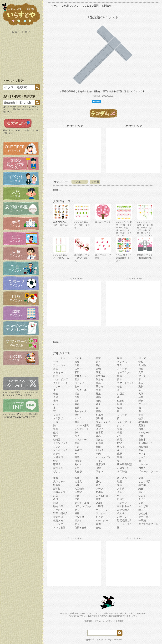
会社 (56, 362)
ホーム (55, 6)
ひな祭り (79, 517)
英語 (77, 457)
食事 (77, 386)
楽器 (98, 436)
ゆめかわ (143, 513)
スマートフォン (126, 383)
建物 (98, 369)
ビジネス (122, 362)
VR (119, 496)
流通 (120, 454)
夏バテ (78, 464)
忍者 (77, 499)
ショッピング (61, 379)
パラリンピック (83, 506)
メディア (101, 429)
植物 (98, 411)
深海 (56, 478)
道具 (98, 362)
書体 (98, 524)
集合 (141, 450)
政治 (56, 432)
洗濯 (98, 468)
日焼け (121, 499)
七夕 (77, 510)
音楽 (77, 379)
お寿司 (99, 443)
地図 (120, 482)
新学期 (57, 489)
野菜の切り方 (61, 513)
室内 (98, 454)
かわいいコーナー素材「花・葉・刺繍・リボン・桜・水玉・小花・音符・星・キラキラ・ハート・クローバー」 (145, 230)
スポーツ (79, 369)
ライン (99, 471)
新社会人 (58, 468)
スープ (99, 489)
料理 (56, 376)
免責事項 (119, 621)
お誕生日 (58, 457)
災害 (77, 394)
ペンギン (122, 503)
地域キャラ (59, 492)
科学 (141, 397)
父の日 (142, 496)
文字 (141, 372)
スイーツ (122, 369)
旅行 (141, 369)
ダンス (57, 447)
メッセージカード (127, 524)
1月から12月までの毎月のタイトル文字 (124, 258)
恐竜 (120, 492)
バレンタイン (103, 457)
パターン (122, 517)
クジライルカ (82, 503)
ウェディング (103, 422)
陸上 (141, 510)
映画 (120, 432)
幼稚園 (57, 440)
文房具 (95, 182)
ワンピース (102, 513)
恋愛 (77, 397)
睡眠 (141, 401)
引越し (99, 440)
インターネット (83, 390)
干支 (141, 415)
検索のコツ (29, 130)
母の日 (142, 499)
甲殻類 (57, 485)
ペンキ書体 (59, 528)
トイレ (99, 461)
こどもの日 (102, 496)
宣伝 (98, 528)
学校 (141, 362)
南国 (77, 422)
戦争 (98, 404)
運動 (98, 397)
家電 (98, 372)
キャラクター (124, 372)
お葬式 (78, 450)
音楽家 (78, 492)
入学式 (121, 489)
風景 (77, 408)
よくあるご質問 (90, 6)
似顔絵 (121, 401)
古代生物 (122, 471)
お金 (77, 362)
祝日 (56, 499)
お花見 (78, 482)
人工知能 (79, 489)
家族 (77, 372)
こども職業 (144, 482)
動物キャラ (81, 376)
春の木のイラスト (103, 222)
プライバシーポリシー (104, 621)
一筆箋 (142, 520)
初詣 (120, 485)
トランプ (58, 524)
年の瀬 (142, 485)
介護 (56, 422)
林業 (77, 496)
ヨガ (141, 503)
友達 (98, 390)
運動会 (57, 454)
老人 (141, 383)
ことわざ (58, 510)
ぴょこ (57, 471)
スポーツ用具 (82, 425)
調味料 (99, 418)
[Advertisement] (21, 54)
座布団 (99, 432)
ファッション (61, 365)
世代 (98, 482)
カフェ (142, 454)
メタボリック (61, 450)
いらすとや (99, 639)
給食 (141, 489)
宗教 (141, 436)
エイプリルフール (148, 524)
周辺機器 (143, 447)
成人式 (121, 513)
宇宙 (120, 457)
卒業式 (57, 464)
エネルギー (81, 440)
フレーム (143, 464)
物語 (141, 418)
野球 (56, 461)
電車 (56, 436)
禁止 (141, 492)
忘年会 (99, 492)
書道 (98, 499)
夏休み (142, 425)
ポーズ (142, 358)
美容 (77, 404)
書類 (98, 425)
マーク (142, 376)
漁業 (77, 478)
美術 (77, 401)
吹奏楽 (78, 461)
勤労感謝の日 (124, 520)
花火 (98, 485)
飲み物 (99, 379)
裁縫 (141, 478)
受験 (56, 397)
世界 (120, 404)
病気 (120, 358)
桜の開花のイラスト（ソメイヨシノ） (82, 258)
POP (120, 443)
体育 (77, 447)
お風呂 (99, 415)
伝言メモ (58, 520)
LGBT (99, 503)
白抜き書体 (81, 528)
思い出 (99, 450)
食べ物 (142, 365)
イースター (102, 520)
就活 (120, 408)
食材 (77, 415)
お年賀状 (58, 418)
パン (120, 436)
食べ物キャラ (146, 443)
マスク (78, 418)
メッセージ (144, 432)
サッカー (143, 457)
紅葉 (56, 496)
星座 (77, 513)
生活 (56, 390)
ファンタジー (146, 404)
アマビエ (143, 517)
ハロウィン (123, 468)
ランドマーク (124, 422)
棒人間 (121, 447)
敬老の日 (58, 517)
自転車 (142, 440)
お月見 (99, 517)
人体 (141, 394)
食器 (120, 429)
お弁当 (142, 468)
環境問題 (143, 422)
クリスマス (123, 425)
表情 (56, 401)
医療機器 (101, 376)
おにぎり (143, 506)
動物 (141, 386)
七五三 (78, 524)
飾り (77, 443)
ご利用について (70, 6)
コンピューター (62, 383)
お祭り (142, 429)
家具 (98, 383)
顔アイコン (81, 520)
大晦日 (99, 506)
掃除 (98, 401)
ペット (57, 404)
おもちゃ (58, 372)
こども (78, 358)
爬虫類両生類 (124, 464)
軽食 (56, 394)
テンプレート (82, 429)
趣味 (56, 369)
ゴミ (77, 436)
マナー (57, 386)
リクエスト (80, 182)
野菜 (98, 394)
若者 (120, 386)
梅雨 (98, 447)
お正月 (121, 394)
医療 (77, 365)
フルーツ (122, 415)
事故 (98, 365)
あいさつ (122, 478)
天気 (77, 468)
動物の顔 (58, 506)
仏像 (77, 485)
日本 (120, 379)
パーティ (79, 383)
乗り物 (99, 386)
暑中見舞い (123, 510)
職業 (98, 358)
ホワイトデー (103, 510)
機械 (120, 376)
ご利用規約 (88, 621)
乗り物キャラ (124, 506)
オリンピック (61, 443)
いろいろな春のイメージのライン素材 (82, 225)
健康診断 (101, 464)
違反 (120, 365)
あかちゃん (81, 411)
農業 (120, 440)
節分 (56, 503)
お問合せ (107, 6)
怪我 (56, 429)
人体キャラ (59, 482)
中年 (77, 432)
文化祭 (78, 471)
